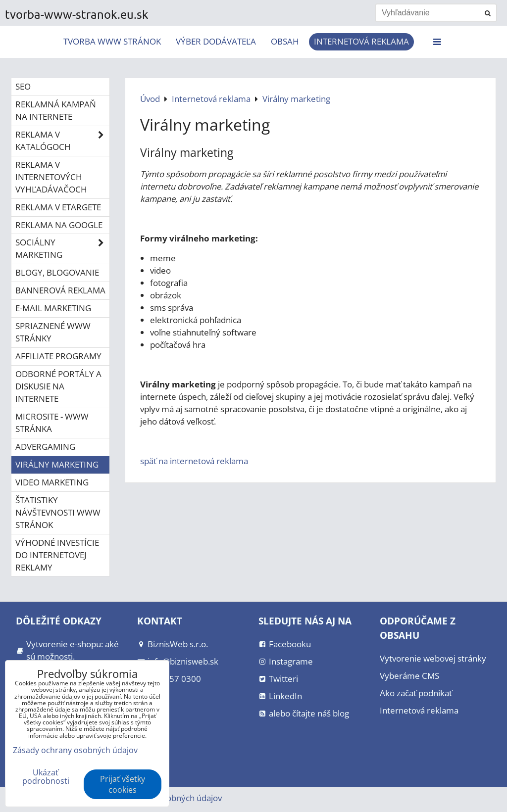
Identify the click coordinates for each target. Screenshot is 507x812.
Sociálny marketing (62, 249)
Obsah (285, 41)
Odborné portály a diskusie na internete (58, 386)
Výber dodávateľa (216, 41)
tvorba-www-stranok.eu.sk (77, 14)
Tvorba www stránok (112, 41)
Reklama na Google (59, 225)
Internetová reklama (361, 41)
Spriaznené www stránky (53, 332)
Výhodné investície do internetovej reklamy (57, 555)
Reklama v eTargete (58, 207)
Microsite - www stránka (52, 423)
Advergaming (45, 447)
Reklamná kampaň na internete (56, 110)
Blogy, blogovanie (57, 272)
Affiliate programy (58, 356)
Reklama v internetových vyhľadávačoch (51, 177)
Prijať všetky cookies (123, 784)
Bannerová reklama (60, 290)
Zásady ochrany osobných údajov (75, 750)
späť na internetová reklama (194, 461)
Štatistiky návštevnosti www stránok (58, 512)
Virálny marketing (57, 464)
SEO (23, 86)
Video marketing (52, 482)
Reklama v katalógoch (62, 141)
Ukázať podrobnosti (46, 777)
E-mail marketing (53, 308)
